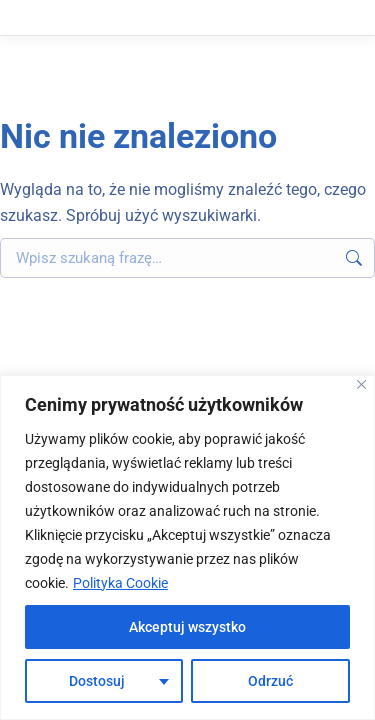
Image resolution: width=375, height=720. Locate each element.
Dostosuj (97, 681)
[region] (187, 547)
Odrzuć (270, 681)
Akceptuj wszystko (187, 627)
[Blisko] (361, 384)
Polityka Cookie (120, 583)
